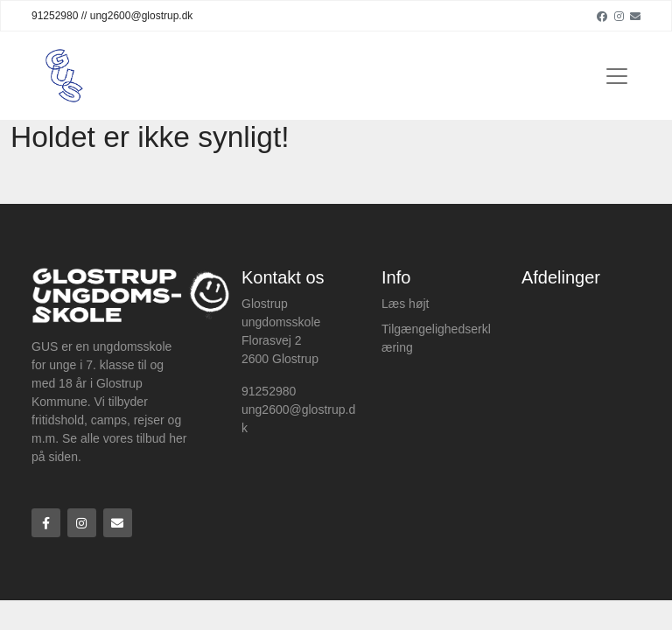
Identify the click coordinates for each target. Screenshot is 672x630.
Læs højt (405, 304)
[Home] (64, 76)
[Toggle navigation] (617, 76)
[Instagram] (619, 16)
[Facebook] (602, 16)
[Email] (635, 16)
